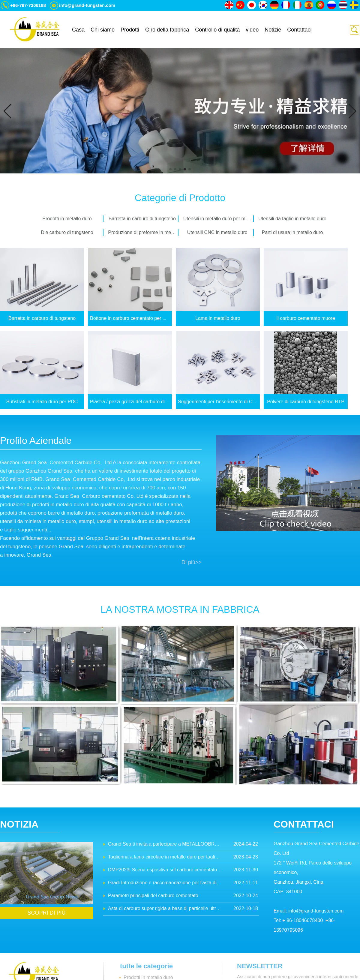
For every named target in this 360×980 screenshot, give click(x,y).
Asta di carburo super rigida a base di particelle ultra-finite (165, 908)
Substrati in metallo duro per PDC (42, 402)
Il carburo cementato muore (306, 318)
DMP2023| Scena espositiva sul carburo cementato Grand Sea (165, 870)
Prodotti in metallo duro (67, 219)
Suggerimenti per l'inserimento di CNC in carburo (230, 402)
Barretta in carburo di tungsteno (142, 219)
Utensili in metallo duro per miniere (219, 219)
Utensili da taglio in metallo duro (292, 219)
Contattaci (299, 30)
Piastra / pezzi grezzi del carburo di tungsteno (139, 402)
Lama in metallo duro (218, 318)
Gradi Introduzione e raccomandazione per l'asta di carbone (165, 883)
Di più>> (192, 562)
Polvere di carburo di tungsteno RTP (306, 402)
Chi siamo (103, 30)
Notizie (273, 30)
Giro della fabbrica (167, 30)
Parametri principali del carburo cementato (153, 896)
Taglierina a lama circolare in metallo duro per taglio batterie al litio (165, 857)
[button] (170, 169)
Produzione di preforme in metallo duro (143, 232)
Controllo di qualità (217, 30)
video (252, 30)
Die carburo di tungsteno (67, 232)
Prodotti (130, 30)
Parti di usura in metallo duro (292, 232)
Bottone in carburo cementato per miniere (134, 318)
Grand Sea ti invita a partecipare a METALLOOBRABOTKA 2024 (165, 844)
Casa (78, 30)
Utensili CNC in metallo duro (217, 232)
